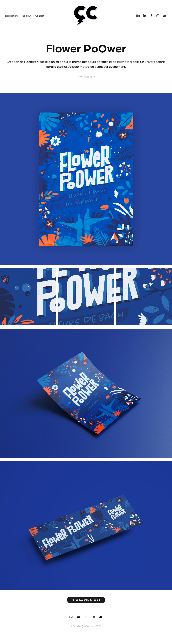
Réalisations (12, 16)
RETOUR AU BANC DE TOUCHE (86, 600)
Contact (40, 16)
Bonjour (27, 16)
